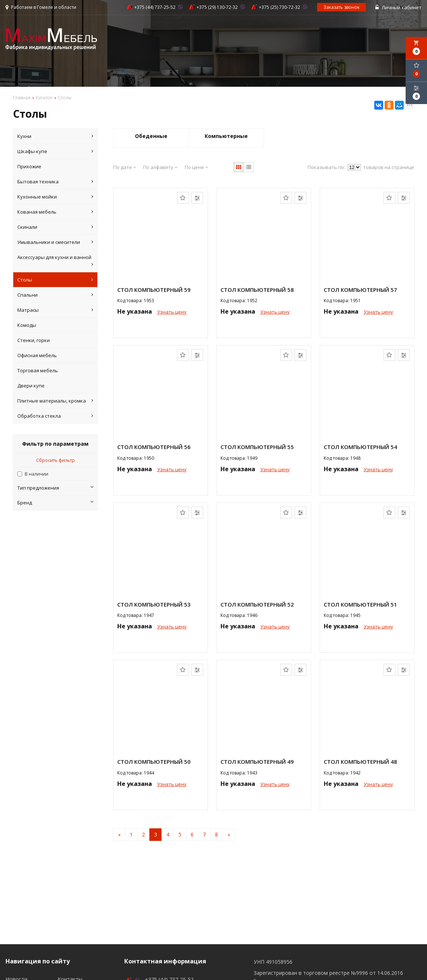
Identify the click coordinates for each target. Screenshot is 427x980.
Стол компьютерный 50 (154, 762)
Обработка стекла (55, 416)
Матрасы (55, 310)
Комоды (27, 325)
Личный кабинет (398, 7)
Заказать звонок (341, 7)
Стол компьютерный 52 (257, 604)
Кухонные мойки (55, 197)
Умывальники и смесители (55, 242)
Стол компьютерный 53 (154, 604)
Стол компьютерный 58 (257, 290)
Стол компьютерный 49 (257, 762)
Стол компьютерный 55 (257, 447)
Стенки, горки (34, 340)
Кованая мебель (55, 212)
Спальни (55, 295)
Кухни (55, 136)
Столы (55, 280)
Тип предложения (55, 488)
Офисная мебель (37, 355)
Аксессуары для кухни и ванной (55, 261)
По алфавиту (160, 167)
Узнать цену (172, 312)
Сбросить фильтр (55, 460)
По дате (125, 167)
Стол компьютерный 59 (154, 290)
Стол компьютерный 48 (360, 762)
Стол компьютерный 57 (360, 290)
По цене (196, 167)
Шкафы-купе (55, 151)
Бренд (55, 503)
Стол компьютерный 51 (360, 604)
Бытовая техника (55, 182)
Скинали (55, 227)
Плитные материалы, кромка (55, 401)
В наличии (37, 474)
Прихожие (29, 166)
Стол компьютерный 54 (360, 447)
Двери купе (31, 386)
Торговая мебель (38, 370)
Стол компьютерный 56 (154, 447)
